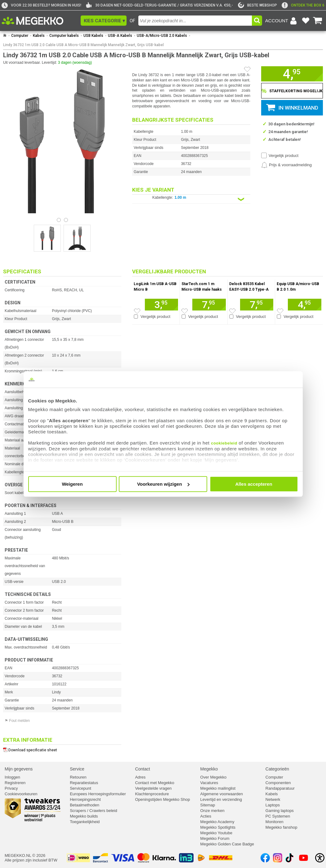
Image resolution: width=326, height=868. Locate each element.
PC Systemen (278, 816)
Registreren (15, 783)
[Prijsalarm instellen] (286, 165)
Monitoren (275, 822)
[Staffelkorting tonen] (292, 91)
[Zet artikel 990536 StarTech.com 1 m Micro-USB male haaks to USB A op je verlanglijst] (185, 311)
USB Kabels (93, 36)
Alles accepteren (254, 484)
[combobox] (195, 21)
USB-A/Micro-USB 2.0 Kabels (162, 36)
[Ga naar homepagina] (40, 21)
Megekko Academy (217, 822)
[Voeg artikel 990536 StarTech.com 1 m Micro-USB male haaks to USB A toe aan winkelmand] (209, 305)
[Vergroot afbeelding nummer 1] (77, 238)
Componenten (278, 783)
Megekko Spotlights (218, 827)
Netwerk (273, 799)
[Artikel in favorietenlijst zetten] (247, 69)
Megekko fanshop (281, 827)
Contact (142, 769)
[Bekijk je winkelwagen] (318, 21)
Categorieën (277, 769)
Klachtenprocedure (152, 794)
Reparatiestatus (84, 783)
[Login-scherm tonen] (282, 21)
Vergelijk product (284, 156)
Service (77, 769)
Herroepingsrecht (85, 799)
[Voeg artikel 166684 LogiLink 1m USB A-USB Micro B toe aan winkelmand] (161, 305)
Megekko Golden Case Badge (227, 844)
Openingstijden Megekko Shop (162, 799)
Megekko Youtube (216, 833)
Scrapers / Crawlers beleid (93, 811)
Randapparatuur (280, 788)
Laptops (273, 805)
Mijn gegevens (19, 769)
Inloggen (12, 777)
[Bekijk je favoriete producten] (306, 21)
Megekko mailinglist (218, 788)
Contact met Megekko (154, 783)
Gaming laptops (280, 811)
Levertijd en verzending (221, 799)
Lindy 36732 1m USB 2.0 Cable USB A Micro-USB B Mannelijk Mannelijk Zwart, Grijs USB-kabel (83, 45)
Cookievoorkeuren (21, 794)
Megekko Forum (215, 838)
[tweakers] (257, 5)
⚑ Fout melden (17, 721)
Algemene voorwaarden (222, 794)
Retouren (78, 777)
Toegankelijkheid (85, 822)
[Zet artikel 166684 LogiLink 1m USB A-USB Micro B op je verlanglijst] (137, 311)
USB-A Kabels (120, 36)
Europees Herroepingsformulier (98, 794)
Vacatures (209, 783)
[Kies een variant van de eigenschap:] (191, 199)
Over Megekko (214, 777)
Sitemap (208, 805)
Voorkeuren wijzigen (163, 484)
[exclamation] (303, 5)
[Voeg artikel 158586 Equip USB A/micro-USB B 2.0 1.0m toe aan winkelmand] (305, 305)
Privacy (11, 788)
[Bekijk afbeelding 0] (59, 220)
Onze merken (212, 811)
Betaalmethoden (85, 805)
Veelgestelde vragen (153, 788)
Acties (206, 816)
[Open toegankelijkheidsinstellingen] (320, 858)
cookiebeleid (224, 443)
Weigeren (72, 484)
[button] (104, 21)
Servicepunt (80, 788)
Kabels (39, 36)
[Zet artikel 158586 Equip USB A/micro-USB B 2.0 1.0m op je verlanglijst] (280, 311)
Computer (20, 36)
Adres (140, 777)
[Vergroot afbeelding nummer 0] (47, 238)
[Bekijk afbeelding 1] (66, 220)
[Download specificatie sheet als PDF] (62, 749)
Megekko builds (84, 816)
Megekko (209, 769)
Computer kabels (64, 36)
